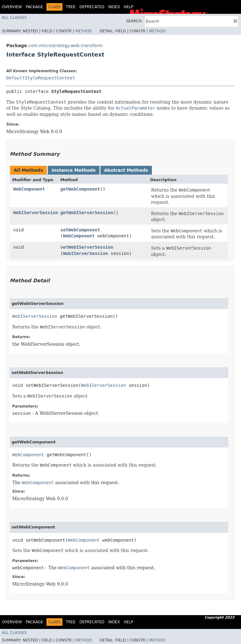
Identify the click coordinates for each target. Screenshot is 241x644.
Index (114, 7)
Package (34, 7)
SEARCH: (134, 21)
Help (129, 7)
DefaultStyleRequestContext (41, 78)
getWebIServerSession (87, 213)
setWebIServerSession (87, 247)
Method (84, 31)
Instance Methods (73, 170)
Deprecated (92, 7)
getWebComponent (80, 189)
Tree (71, 7)
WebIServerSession (36, 213)
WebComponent (29, 189)
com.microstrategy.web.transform (65, 46)
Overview (12, 7)
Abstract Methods (126, 170)
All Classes (14, 18)
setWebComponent (80, 230)
